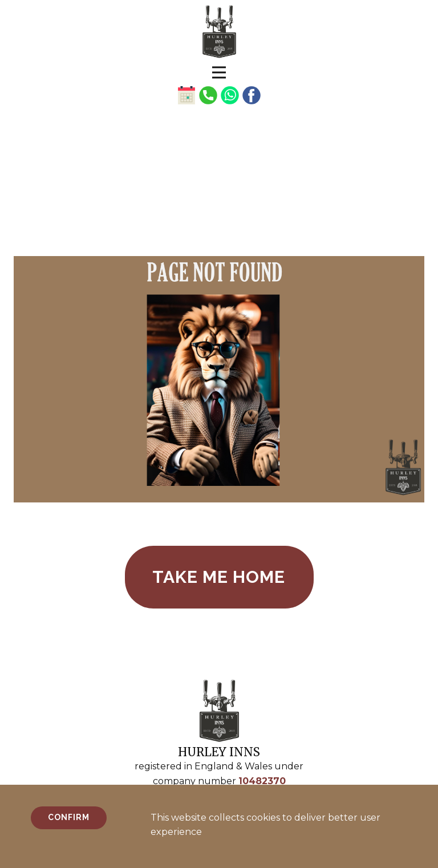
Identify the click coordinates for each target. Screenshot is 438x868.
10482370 (262, 781)
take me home (219, 577)
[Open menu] (219, 72)
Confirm (69, 817)
